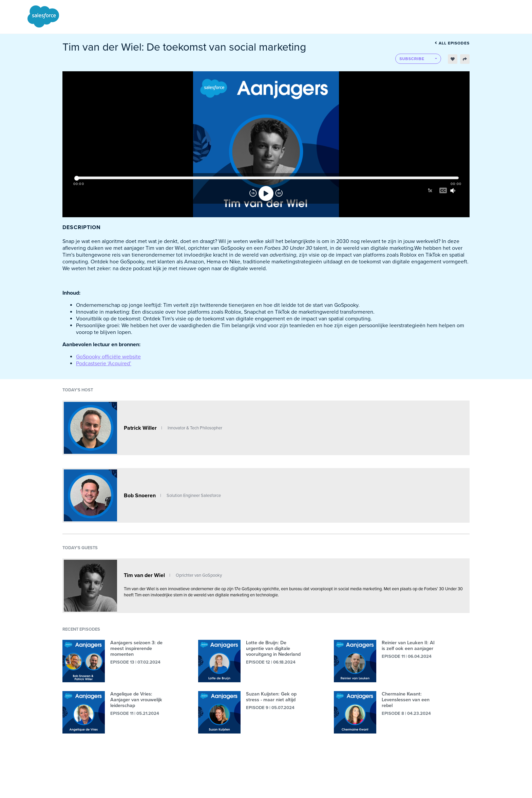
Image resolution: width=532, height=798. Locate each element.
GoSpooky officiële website (108, 357)
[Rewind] (253, 193)
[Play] (266, 193)
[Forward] (279, 193)
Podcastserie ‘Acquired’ (104, 364)
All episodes (452, 43)
